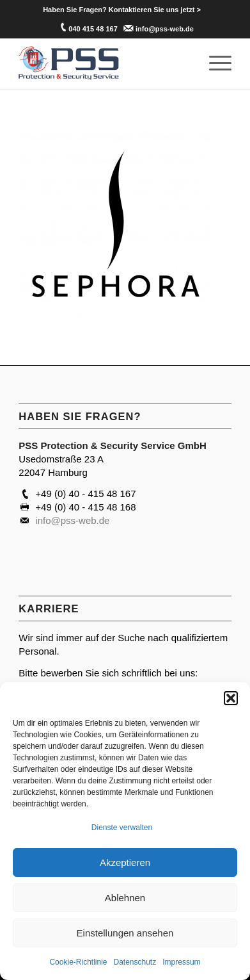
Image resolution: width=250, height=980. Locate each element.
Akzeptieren (125, 862)
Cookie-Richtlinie (78, 962)
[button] (231, 698)
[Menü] (214, 63)
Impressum (181, 962)
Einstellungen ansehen (125, 933)
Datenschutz (135, 962)
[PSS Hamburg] (104, 63)
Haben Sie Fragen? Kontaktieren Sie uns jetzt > (122, 10)
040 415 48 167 (93, 29)
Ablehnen (125, 898)
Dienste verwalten (122, 828)
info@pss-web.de (165, 29)
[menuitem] (122, 10)
